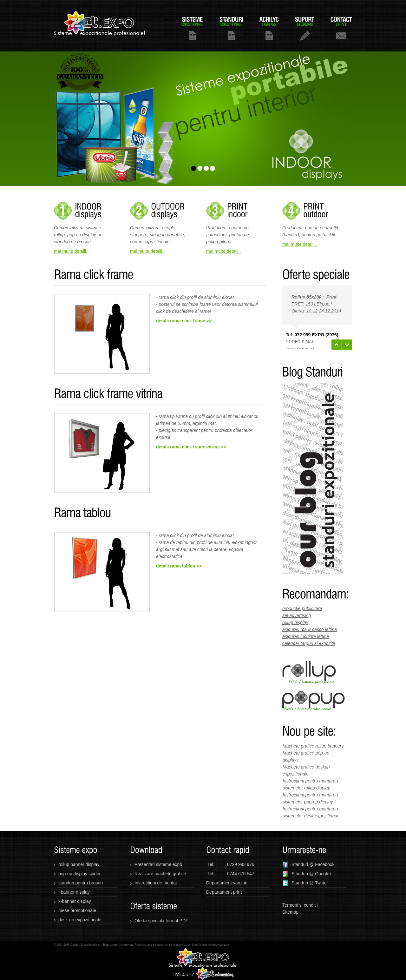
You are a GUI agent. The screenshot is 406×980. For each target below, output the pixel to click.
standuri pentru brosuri (81, 883)
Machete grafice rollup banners (313, 746)
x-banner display (75, 901)
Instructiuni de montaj (156, 883)
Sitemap (290, 912)
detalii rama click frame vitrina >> (191, 447)
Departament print (224, 892)
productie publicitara (302, 608)
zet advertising (297, 615)
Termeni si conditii (300, 905)
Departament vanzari (227, 883)
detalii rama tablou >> (179, 566)
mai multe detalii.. (71, 251)
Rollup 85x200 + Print (314, 297)
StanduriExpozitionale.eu (85, 945)
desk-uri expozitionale (80, 920)
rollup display (295, 622)
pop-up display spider (79, 874)
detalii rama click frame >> (184, 321)
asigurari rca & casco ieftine (310, 629)
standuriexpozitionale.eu (100, 26)
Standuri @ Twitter (305, 883)
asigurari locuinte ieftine (306, 636)
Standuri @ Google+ (307, 874)
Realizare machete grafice (160, 874)
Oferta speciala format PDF (161, 921)
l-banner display (74, 892)
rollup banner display (79, 864)
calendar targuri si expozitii (309, 643)
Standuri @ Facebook (308, 865)
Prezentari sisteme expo (158, 864)
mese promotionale (77, 910)
